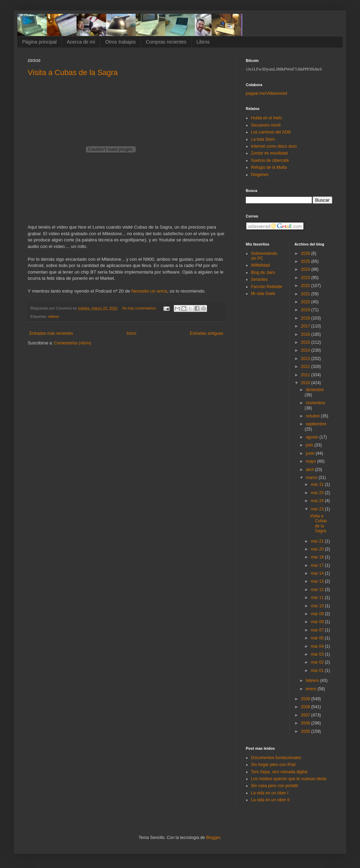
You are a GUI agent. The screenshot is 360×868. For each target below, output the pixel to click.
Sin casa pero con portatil (274, 786)
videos (53, 316)
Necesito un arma (149, 291)
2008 (306, 707)
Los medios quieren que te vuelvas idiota (289, 779)
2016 (306, 334)
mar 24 (318, 501)
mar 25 (318, 493)
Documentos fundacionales (276, 758)
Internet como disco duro (274, 146)
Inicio (132, 333)
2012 (306, 367)
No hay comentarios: (140, 308)
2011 (306, 375)
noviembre (315, 403)
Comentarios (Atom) (73, 343)
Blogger (213, 838)
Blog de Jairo (263, 273)
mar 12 (318, 590)
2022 (306, 286)
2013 (306, 359)
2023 (306, 278)
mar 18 (318, 557)
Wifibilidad (260, 265)
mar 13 (318, 581)
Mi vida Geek (263, 294)
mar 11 (318, 598)
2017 (306, 326)
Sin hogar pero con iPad (273, 765)
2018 (306, 318)
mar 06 (318, 638)
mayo (311, 461)
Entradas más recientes (51, 333)
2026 (306, 253)
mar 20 (318, 549)
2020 (306, 302)
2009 (306, 699)
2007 (306, 715)
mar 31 (318, 484)
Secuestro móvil (266, 125)
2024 (306, 269)
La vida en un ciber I (270, 793)
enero (312, 689)
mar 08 (318, 622)
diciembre (315, 390)
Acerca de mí (81, 42)
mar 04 (318, 646)
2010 (306, 383)
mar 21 (318, 541)
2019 (306, 310)
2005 (306, 731)
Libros (203, 42)
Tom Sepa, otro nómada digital (279, 772)
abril (310, 470)
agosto (312, 437)
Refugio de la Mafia (269, 167)
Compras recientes (166, 42)
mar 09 (318, 614)
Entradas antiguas (206, 333)
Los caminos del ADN (271, 132)
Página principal (39, 42)
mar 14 (318, 573)
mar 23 (318, 509)
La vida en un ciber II (270, 800)
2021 (306, 294)
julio (310, 445)
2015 (306, 342)
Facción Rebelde (267, 287)
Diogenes (260, 175)
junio (311, 453)
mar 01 (318, 671)
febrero (313, 681)
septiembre (316, 424)
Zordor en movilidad (269, 153)
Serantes (259, 279)
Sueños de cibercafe (270, 160)
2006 (306, 723)
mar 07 (318, 630)
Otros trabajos (120, 42)
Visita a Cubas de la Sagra (73, 72)
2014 (306, 350)
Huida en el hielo (266, 118)
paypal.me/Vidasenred (266, 93)
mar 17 (318, 565)
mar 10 (318, 606)
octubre (313, 416)
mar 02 (318, 662)
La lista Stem (263, 139)
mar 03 (318, 654)
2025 (306, 261)
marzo (312, 478)
